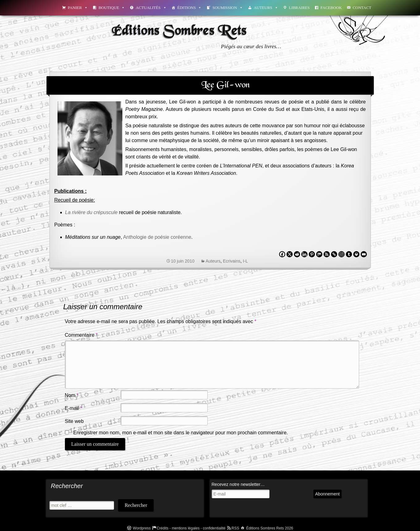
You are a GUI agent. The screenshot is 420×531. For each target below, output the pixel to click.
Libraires (299, 8)
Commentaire (81, 335)
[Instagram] (342, 254)
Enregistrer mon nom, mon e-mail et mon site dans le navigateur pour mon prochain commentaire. (181, 433)
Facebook (331, 8)
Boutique (112, 8)
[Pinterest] (312, 254)
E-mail (74, 408)
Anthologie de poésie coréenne (157, 237)
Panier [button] (78, 8)
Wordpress (142, 528)
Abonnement (327, 494)
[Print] (356, 254)
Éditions (190, 8)
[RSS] (327, 254)
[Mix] (319, 254)
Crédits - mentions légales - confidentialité (191, 528)
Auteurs (266, 8)
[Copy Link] (334, 254)
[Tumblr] (349, 254)
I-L (245, 261)
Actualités (151, 8)
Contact (362, 8)
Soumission (227, 8)
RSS (235, 528)
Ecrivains (232, 261)
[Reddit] (297, 254)
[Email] (364, 254)
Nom (72, 395)
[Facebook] (282, 254)
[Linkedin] (304, 254)
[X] (290, 254)
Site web (74, 421)
